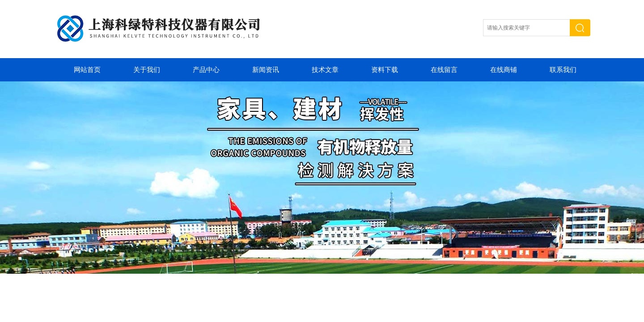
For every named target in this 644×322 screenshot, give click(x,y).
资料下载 (385, 70)
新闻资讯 (266, 70)
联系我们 (563, 70)
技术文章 (325, 70)
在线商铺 (504, 70)
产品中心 (206, 70)
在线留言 (444, 70)
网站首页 (87, 70)
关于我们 (147, 70)
